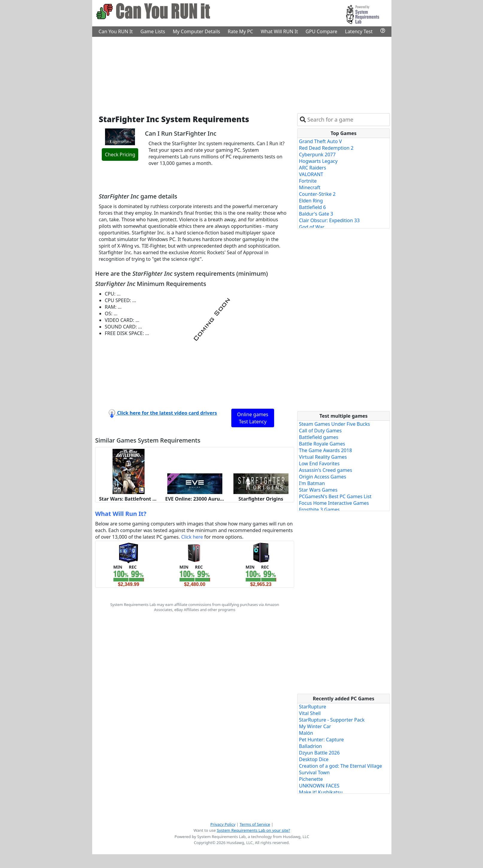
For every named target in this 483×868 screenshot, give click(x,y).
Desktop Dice (314, 759)
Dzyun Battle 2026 (319, 753)
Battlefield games (319, 437)
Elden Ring (311, 201)
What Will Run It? (121, 514)
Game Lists (153, 31)
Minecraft (310, 187)
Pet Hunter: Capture (321, 740)
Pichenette (311, 779)
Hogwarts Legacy (318, 161)
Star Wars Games (318, 490)
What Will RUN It (279, 31)
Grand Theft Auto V (320, 141)
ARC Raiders (313, 168)
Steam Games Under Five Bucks (334, 424)
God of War (312, 227)
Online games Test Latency (253, 418)
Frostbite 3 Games (319, 510)
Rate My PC (240, 31)
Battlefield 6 (312, 207)
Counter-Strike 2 (317, 194)
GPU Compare (321, 31)
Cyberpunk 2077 (317, 154)
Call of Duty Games (320, 431)
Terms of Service (255, 824)
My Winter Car (315, 726)
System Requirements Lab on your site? (253, 830)
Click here (192, 537)
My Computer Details (196, 31)
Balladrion (310, 746)
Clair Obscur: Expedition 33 (329, 220)
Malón (306, 733)
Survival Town (314, 772)
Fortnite (308, 181)
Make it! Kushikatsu (321, 792)
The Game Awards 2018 (325, 450)
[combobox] (347, 120)
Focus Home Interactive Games (334, 503)
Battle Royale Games (322, 444)
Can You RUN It (116, 31)
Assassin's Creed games (326, 470)
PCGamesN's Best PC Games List (335, 496)
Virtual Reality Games (323, 457)
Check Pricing (120, 154)
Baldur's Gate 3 (316, 214)
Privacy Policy (223, 824)
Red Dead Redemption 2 (326, 148)
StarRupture (313, 707)
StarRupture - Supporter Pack (332, 720)
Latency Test (359, 31)
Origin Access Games (323, 477)
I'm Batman (312, 483)
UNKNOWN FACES (319, 786)
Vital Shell (310, 713)
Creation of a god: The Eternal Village (341, 766)
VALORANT (311, 174)
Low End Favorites (319, 463)
